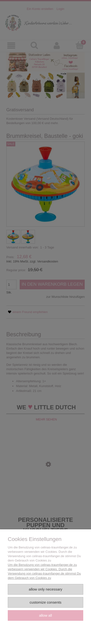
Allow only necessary (46, 589)
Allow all (45, 615)
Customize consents (45, 602)
